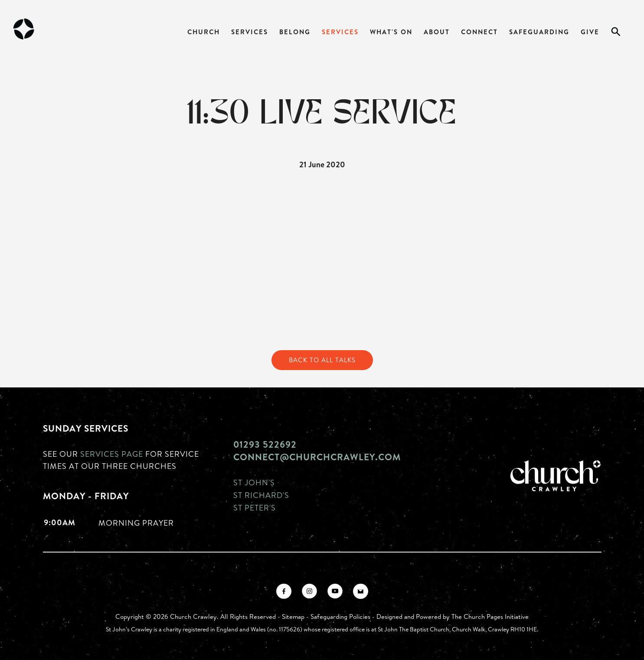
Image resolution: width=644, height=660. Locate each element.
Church (204, 32)
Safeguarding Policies (340, 616)
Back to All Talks (322, 360)
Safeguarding (539, 32)
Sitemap (293, 616)
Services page (112, 454)
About (437, 32)
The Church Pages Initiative (490, 616)
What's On (391, 32)
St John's (254, 482)
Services (250, 32)
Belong (295, 32)
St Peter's (255, 507)
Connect (479, 32)
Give (590, 32)
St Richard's (261, 495)
